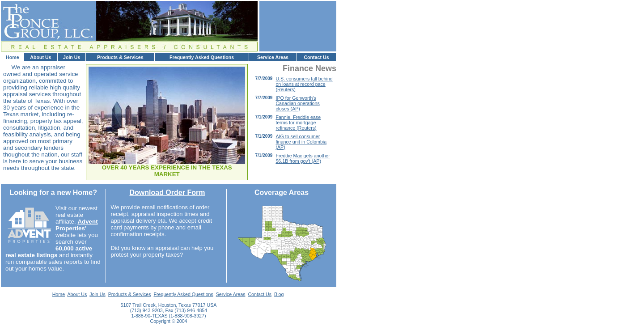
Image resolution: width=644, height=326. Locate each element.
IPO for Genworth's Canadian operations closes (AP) (297, 103)
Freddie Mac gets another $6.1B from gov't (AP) (303, 158)
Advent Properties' (77, 225)
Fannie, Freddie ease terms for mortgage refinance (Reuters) (298, 123)
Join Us (72, 57)
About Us (40, 57)
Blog (279, 294)
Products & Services (120, 57)
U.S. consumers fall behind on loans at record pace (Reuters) (304, 84)
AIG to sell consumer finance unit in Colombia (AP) (301, 142)
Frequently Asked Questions (202, 57)
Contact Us (316, 57)
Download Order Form (167, 193)
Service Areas (273, 57)
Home (13, 57)
